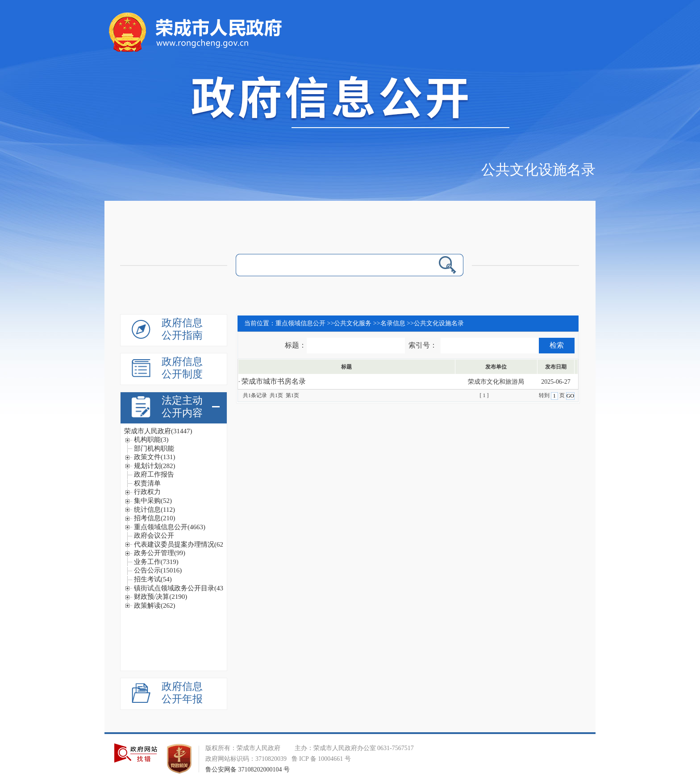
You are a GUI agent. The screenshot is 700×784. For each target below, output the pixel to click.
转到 (545, 395)
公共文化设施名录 (538, 170)
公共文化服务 (353, 323)
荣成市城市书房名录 (274, 381)
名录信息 (393, 323)
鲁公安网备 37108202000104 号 (248, 769)
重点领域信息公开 (300, 323)
